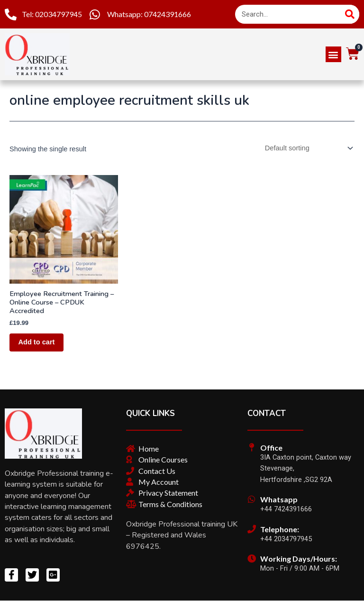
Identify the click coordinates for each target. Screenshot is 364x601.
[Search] (350, 14)
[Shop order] (307, 148)
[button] (333, 54)
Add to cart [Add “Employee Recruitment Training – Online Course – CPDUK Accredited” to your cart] (37, 342)
